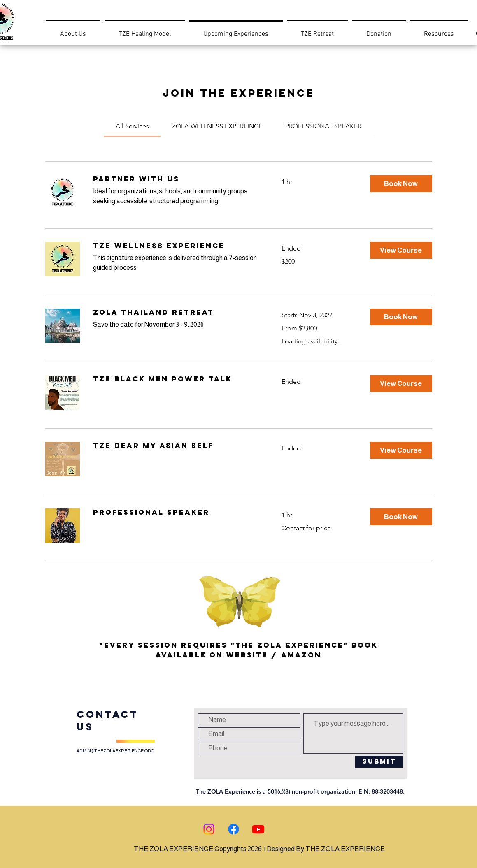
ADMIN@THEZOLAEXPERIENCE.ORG (115, 751)
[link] (132, 126)
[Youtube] (258, 829)
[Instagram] (209, 829)
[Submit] (379, 762)
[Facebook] (234, 829)
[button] (401, 184)
